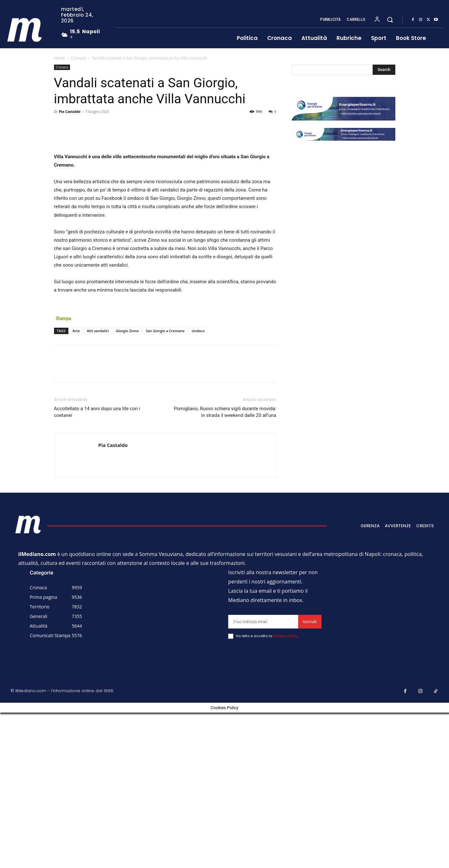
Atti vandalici (98, 486)
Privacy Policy (285, 791)
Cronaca (78, 58)
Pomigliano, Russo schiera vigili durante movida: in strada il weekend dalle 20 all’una (225, 567)
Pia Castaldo (70, 111)
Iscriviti (310, 777)
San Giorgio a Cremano (165, 486)
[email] (263, 777)
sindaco (198, 486)
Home (59, 58)
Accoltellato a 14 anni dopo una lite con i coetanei (97, 567)
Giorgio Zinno (127, 486)
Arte (76, 486)
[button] (390, 20)
